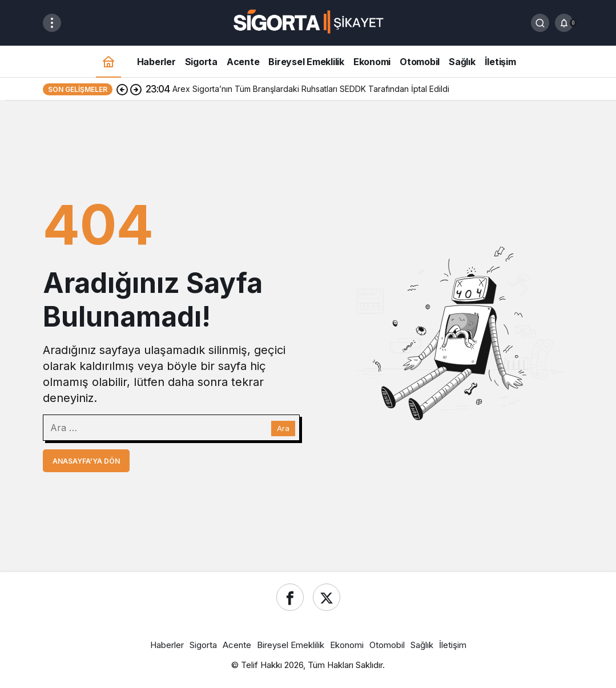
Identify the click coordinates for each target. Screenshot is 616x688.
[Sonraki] (136, 89)
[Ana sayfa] (108, 61)
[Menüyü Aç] (52, 23)
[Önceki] (122, 89)
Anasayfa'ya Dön (86, 461)
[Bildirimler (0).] (564, 23)
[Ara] (540, 23)
